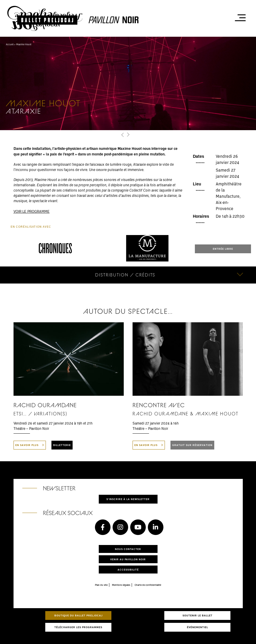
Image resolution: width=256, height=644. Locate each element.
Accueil (10, 44)
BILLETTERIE (62, 445)
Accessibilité (128, 570)
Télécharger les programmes (78, 627)
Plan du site (101, 585)
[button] (123, 135)
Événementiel (198, 627)
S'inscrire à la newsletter (128, 499)
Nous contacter (128, 549)
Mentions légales (121, 585)
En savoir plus (30, 445)
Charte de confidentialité (148, 585)
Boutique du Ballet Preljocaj (78, 615)
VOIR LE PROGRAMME (32, 211)
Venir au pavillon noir (128, 559)
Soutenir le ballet (198, 615)
